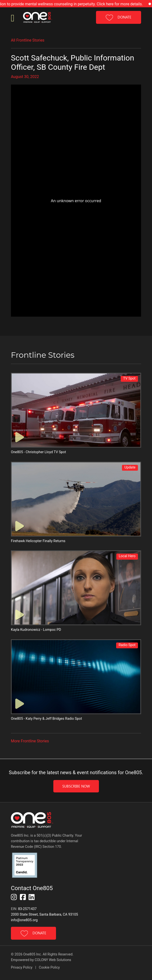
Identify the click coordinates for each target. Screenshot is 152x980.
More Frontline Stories (30, 741)
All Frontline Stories (28, 40)
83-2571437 (27, 909)
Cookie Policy (49, 967)
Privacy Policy (22, 967)
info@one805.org (24, 920)
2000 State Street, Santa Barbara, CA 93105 (44, 915)
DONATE (119, 18)
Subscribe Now (76, 786)
